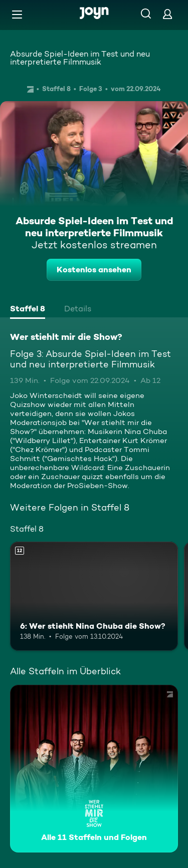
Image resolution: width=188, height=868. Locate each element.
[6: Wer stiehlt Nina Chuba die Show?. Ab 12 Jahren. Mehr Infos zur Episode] (94, 596)
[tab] (28, 310)
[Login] (167, 14)
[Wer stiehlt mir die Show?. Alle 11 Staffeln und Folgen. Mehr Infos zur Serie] (94, 769)
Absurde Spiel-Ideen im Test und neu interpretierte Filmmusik (80, 58)
